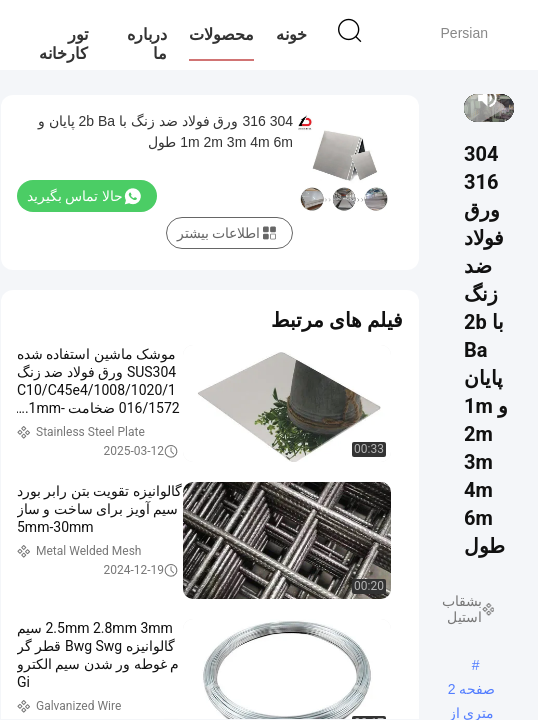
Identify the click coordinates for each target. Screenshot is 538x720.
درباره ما (147, 44)
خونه (291, 34)
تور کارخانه (63, 44)
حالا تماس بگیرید (84, 196)
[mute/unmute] (488, 98)
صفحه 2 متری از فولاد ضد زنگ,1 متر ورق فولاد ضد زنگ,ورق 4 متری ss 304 (471, 691)
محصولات (221, 34)
